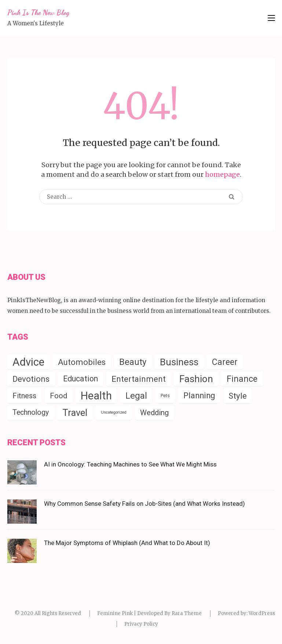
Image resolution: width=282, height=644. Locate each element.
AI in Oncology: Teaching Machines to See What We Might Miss (130, 464)
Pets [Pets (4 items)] (165, 396)
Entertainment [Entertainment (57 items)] (139, 379)
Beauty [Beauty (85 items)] (133, 362)
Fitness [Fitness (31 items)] (24, 396)
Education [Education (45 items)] (80, 379)
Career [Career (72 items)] (225, 362)
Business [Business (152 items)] (179, 362)
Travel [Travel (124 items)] (75, 413)
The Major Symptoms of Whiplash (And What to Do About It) (127, 543)
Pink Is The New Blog (38, 12)
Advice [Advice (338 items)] (28, 362)
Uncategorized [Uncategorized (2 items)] (114, 412)
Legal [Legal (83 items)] (136, 396)
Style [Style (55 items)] (238, 396)
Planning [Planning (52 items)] (199, 396)
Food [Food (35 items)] (58, 396)
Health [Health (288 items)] (96, 396)
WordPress (262, 613)
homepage (222, 174)
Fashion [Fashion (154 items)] (196, 379)
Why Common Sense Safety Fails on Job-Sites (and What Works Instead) (144, 504)
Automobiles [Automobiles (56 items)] (82, 362)
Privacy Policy (141, 624)
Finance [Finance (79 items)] (242, 379)
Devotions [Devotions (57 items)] (31, 379)
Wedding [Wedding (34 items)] (154, 413)
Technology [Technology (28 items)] (31, 412)
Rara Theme (187, 613)
